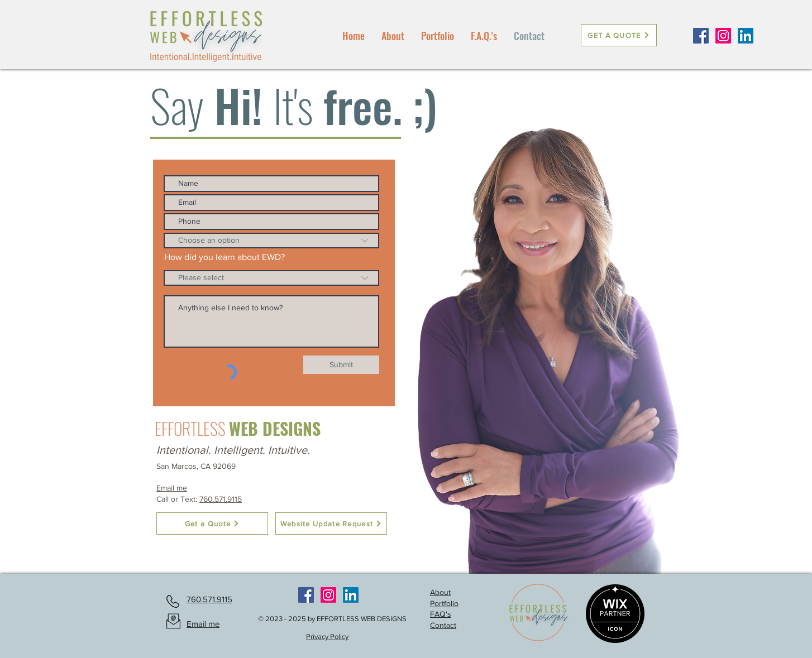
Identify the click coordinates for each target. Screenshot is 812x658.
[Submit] (341, 365)
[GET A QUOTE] (619, 35)
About (440, 592)
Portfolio (444, 603)
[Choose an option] (271, 241)
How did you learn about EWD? (225, 257)
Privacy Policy (327, 637)
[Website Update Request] (331, 523)
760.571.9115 (221, 499)
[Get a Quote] (212, 523)
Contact (443, 625)
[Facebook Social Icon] (701, 36)
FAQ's (441, 614)
